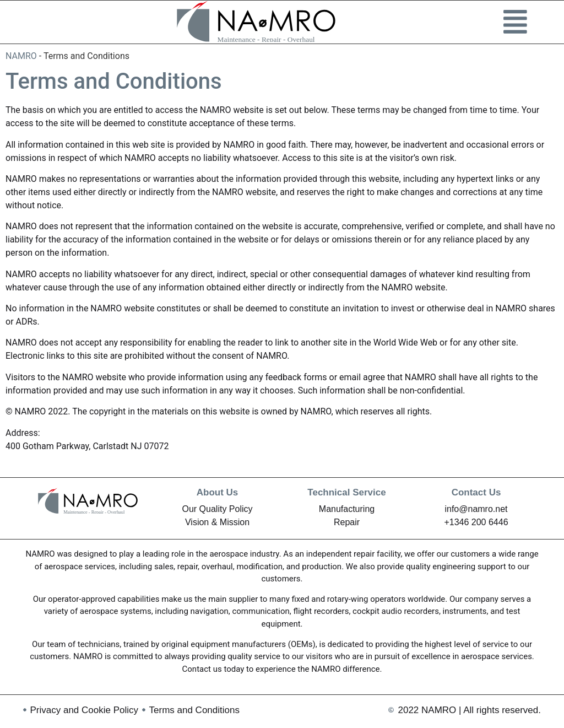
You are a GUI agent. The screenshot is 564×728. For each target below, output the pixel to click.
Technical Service (346, 492)
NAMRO (21, 56)
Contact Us (476, 492)
